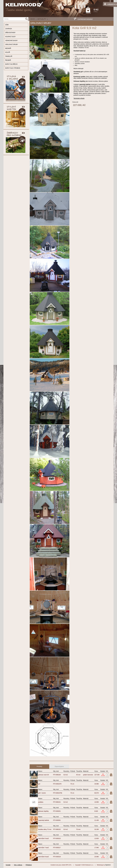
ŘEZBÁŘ (8, 60)
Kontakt (8, 865)
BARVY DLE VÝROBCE (13, 68)
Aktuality (42, 19)
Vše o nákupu (18, 865)
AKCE (33, 19)
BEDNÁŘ (8, 48)
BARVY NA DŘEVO (11, 64)
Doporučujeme (59, 766)
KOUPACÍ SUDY (10, 37)
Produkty (39, 766)
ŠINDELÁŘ (9, 56)
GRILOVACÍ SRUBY (12, 44)
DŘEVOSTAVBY (10, 33)
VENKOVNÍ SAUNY (11, 41)
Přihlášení (29, 865)
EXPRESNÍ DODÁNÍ (85, 19)
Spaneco (108, 865)
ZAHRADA (9, 29)
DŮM (7, 25)
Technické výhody (79, 98)
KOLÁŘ (8, 52)
